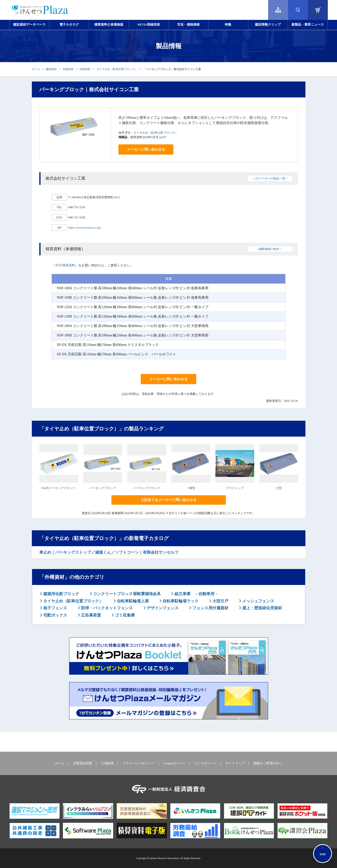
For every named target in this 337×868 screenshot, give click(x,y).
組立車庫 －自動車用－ (196, 594)
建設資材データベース (29, 25)
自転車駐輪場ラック (180, 601)
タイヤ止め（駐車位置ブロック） (117, 69)
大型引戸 (220, 601)
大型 (279, 488)
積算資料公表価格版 (109, 25)
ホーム (36, 69)
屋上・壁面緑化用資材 (262, 608)
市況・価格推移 (188, 25)
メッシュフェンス (258, 601)
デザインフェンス (162, 608)
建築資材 (51, 69)
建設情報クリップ (268, 25)
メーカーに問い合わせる (146, 149)
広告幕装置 (91, 615)
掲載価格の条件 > (270, 249)
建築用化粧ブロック (61, 594)
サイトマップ (235, 763)
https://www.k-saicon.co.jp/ (85, 228)
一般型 (191, 488)
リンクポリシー (205, 763)
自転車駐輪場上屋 (132, 601)
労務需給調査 (83, 763)
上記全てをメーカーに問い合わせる (169, 500)
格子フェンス (55, 608)
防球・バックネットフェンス (106, 608)
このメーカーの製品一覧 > (270, 178)
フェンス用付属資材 (210, 608)
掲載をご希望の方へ (268, 763)
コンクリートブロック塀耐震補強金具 (126, 594)
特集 (228, 25)
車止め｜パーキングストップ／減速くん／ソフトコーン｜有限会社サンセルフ (109, 552)
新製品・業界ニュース (308, 25)
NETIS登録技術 (148, 25)
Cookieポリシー (174, 763)
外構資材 (68, 69)
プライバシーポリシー (139, 763)
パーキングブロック (103, 488)
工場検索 (107, 763)
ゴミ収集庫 (124, 615)
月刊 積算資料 (65, 265)
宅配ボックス (55, 615)
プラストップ (235, 488)
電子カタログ (69, 25)
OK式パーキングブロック (59, 488)
